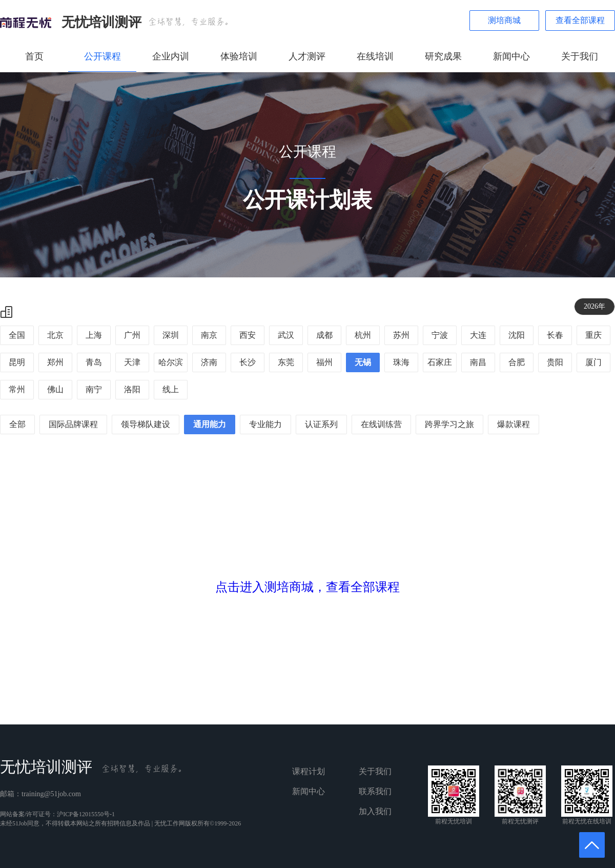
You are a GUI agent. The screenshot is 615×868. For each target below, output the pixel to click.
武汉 (286, 335)
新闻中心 (511, 56)
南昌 (478, 362)
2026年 (594, 306)
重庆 (593, 335)
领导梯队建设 (146, 424)
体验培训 (239, 56)
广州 (132, 335)
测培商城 (504, 20)
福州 (324, 362)
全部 (17, 424)
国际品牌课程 (73, 424)
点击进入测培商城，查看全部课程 (307, 587)
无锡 (363, 362)
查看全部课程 (580, 20)
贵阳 (555, 362)
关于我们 (580, 56)
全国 (17, 335)
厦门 (593, 362)
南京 (209, 335)
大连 (478, 335)
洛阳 (132, 389)
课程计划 (309, 771)
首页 (34, 56)
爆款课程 (514, 424)
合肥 (517, 362)
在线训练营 (381, 424)
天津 (132, 362)
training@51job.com (51, 794)
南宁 (94, 389)
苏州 (401, 335)
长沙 (248, 362)
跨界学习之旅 (449, 424)
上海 (94, 335)
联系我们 (375, 791)
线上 (171, 389)
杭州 (363, 335)
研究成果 (443, 56)
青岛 (94, 362)
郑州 (55, 362)
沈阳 (517, 335)
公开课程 (102, 56)
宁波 (440, 335)
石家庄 (440, 362)
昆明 (17, 362)
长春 (555, 335)
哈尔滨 (171, 362)
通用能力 (210, 424)
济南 (209, 362)
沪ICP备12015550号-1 (86, 814)
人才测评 (307, 56)
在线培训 (375, 56)
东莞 (286, 362)
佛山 (55, 389)
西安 (248, 335)
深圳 (171, 335)
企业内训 (171, 56)
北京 (55, 335)
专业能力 (265, 424)
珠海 (401, 362)
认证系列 (321, 424)
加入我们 (375, 811)
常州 (17, 389)
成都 (324, 335)
